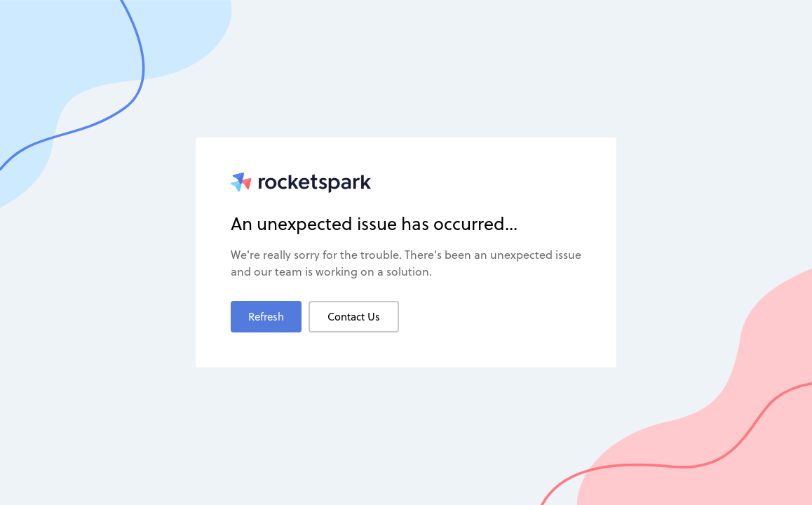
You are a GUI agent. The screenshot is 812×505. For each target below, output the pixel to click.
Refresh (266, 317)
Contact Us (354, 317)
